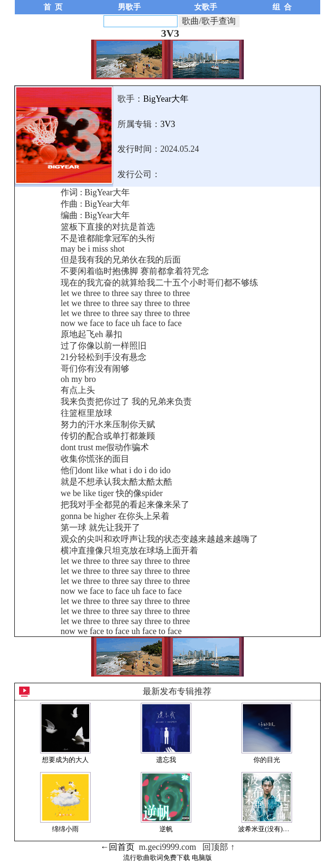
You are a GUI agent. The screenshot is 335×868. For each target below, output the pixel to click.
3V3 (168, 124)
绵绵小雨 (65, 829)
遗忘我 (166, 760)
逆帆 (166, 829)
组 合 (282, 7)
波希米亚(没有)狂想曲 (270, 829)
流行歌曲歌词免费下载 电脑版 (167, 858)
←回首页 (117, 847)
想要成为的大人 (65, 760)
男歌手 (129, 7)
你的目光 (267, 760)
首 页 (53, 7)
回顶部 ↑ (219, 847)
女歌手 (206, 7)
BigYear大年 (166, 99)
